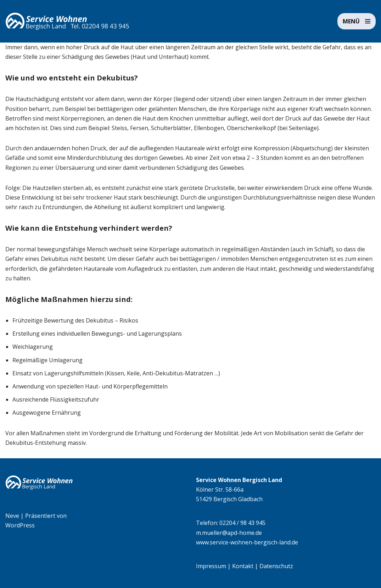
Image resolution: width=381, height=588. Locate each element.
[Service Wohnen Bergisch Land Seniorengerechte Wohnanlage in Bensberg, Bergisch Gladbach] (67, 21)
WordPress (20, 525)
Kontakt (243, 566)
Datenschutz (276, 566)
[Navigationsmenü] (357, 21)
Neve (12, 516)
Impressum (211, 566)
